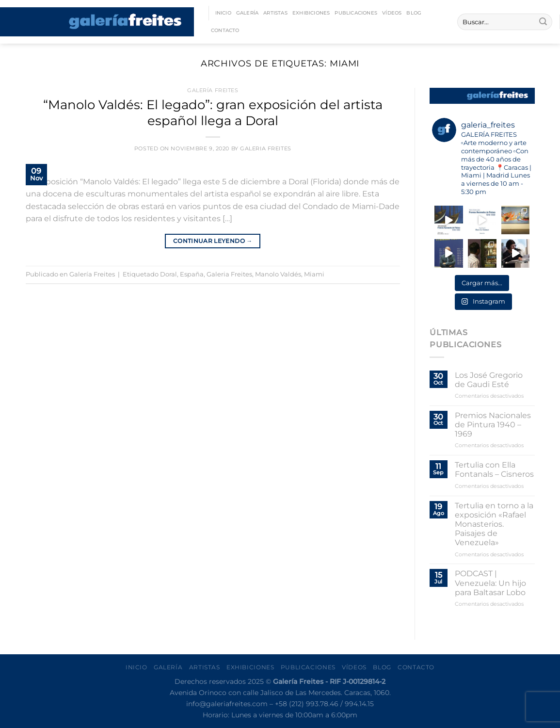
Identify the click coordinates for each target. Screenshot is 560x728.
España (192, 274)
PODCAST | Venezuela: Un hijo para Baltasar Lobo (490, 583)
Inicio (223, 13)
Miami (314, 274)
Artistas (275, 13)
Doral (168, 274)
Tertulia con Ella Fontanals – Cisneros (494, 469)
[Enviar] (543, 22)
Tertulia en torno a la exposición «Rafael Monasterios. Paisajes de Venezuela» (494, 524)
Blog (414, 13)
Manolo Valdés (278, 274)
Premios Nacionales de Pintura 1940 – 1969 (493, 425)
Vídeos (392, 13)
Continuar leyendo (213, 241)
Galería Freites (213, 90)
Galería (247, 13)
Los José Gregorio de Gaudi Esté (489, 380)
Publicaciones (356, 13)
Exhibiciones (311, 13)
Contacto (225, 30)
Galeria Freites (265, 148)
